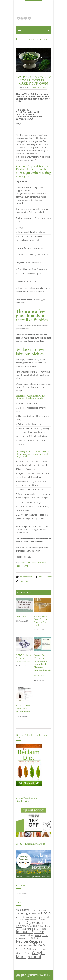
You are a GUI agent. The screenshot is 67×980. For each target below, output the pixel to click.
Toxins (25, 566)
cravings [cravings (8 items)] (19, 920)
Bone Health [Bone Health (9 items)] (36, 914)
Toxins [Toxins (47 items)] (28, 948)
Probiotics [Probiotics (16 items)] (34, 938)
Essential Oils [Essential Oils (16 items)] (34, 926)
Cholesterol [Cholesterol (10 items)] (44, 917)
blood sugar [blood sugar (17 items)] (23, 913)
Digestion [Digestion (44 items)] (34, 922)
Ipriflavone (21, 617)
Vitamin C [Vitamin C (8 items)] (44, 949)
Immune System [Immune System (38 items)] (30, 932)
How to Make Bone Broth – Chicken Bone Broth (41, 621)
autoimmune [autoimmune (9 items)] (41, 910)
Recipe (19, 566)
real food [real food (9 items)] (44, 938)
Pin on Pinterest (24, 581)
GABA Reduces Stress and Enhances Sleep (23, 658)
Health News (25, 39)
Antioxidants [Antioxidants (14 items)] (23, 910)
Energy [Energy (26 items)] (21, 926)
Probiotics (41, 563)
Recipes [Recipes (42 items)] (36, 941)
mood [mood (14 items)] (45, 935)
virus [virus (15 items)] (38, 949)
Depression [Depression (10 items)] (27, 919)
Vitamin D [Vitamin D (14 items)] (21, 953)
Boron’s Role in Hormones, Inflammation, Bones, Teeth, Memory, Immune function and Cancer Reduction (42, 666)
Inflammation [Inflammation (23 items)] (25, 935)
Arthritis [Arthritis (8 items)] (33, 910)
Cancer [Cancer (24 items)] (21, 917)
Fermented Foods (28, 563)
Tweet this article (26, 577)
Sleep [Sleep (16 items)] (42, 945)
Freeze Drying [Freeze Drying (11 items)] (25, 929)
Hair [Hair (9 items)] (37, 929)
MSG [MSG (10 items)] (18, 938)
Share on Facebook (45, 577)
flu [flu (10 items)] (17, 929)
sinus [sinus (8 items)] (30, 945)
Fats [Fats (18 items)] (48, 926)
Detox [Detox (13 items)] (42, 919)
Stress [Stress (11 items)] (19, 949)
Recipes (42, 39)
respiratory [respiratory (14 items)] (22, 945)
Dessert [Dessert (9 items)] (35, 919)
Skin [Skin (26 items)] (36, 945)
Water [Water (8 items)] (29, 953)
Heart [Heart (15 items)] (43, 929)
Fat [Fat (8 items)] (43, 927)
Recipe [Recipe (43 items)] (22, 941)
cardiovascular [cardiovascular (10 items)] (33, 917)
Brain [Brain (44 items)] (46, 913)
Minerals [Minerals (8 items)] (38, 936)
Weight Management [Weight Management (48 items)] (30, 954)
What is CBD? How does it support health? (23, 709)
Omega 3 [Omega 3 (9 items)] (24, 938)
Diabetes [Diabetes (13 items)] (20, 923)
